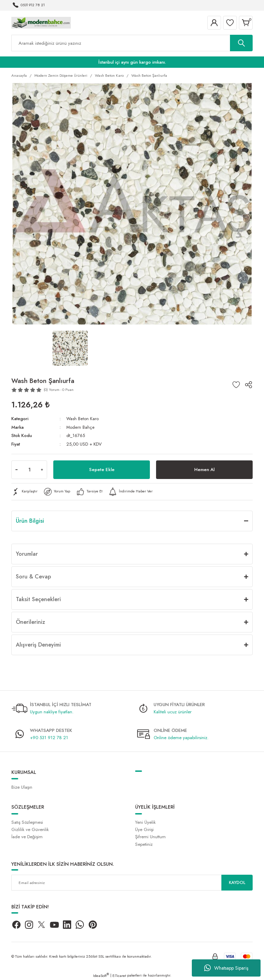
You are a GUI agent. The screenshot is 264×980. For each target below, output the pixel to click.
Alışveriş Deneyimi (38, 644)
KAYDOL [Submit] (237, 882)
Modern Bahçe (81, 427)
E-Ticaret (119, 975)
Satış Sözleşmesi (27, 822)
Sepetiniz (144, 844)
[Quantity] (29, 469)
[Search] (132, 43)
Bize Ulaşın (22, 787)
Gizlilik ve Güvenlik (30, 829)
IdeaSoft (101, 975)
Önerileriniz (30, 622)
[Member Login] (214, 23)
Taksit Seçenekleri (38, 599)
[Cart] (246, 23)
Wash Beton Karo (83, 419)
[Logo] (41, 22)
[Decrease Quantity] (16, 469)
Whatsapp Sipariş (226, 968)
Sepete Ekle (102, 469)
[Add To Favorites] (236, 385)
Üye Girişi (144, 829)
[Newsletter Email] (132, 883)
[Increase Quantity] (42, 469)
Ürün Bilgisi (30, 520)
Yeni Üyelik (145, 822)
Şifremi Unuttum (150, 837)
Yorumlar (27, 553)
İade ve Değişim (27, 837)
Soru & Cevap (34, 576)
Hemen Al (204, 469)
